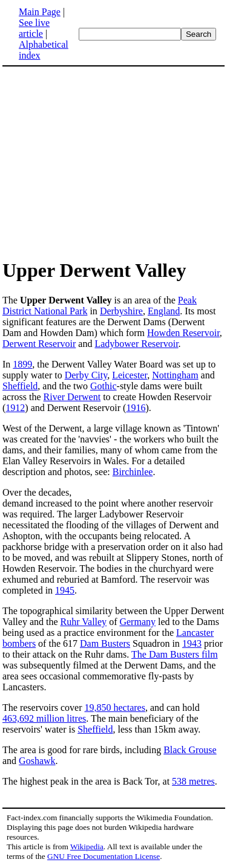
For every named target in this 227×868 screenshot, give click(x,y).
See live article (34, 28)
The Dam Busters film (175, 654)
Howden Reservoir (183, 333)
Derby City (86, 375)
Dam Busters (105, 643)
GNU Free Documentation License (104, 856)
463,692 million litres (44, 718)
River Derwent (72, 397)
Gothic (104, 386)
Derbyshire (121, 311)
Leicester (130, 375)
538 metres (193, 781)
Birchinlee (133, 472)
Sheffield (20, 386)
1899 (22, 364)
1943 (192, 643)
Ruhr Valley (84, 622)
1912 (15, 408)
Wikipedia (87, 847)
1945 (65, 590)
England (164, 311)
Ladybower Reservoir (136, 344)
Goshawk (37, 761)
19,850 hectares (115, 708)
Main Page (40, 12)
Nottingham (175, 375)
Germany (137, 622)
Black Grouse (190, 750)
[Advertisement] (114, 162)
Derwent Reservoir (39, 344)
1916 (136, 408)
